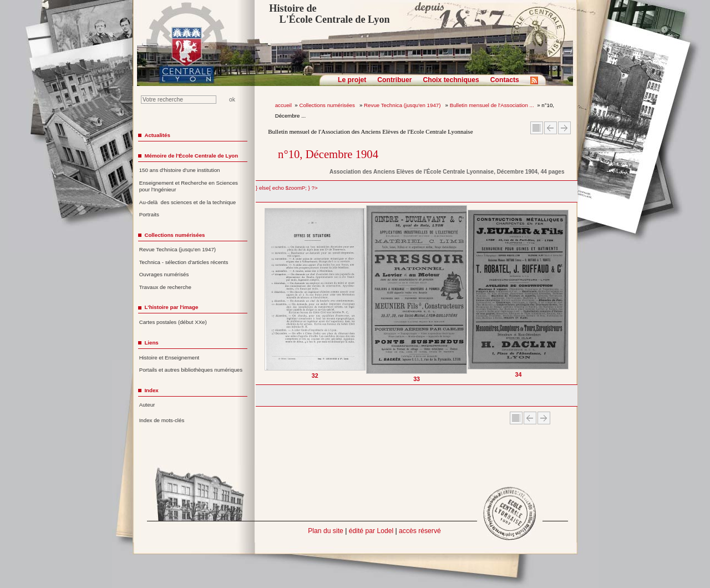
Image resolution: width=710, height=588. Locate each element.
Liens (151, 343)
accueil (283, 105)
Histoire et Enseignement (169, 358)
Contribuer (394, 80)
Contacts (505, 80)
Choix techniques (451, 80)
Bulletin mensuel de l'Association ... (492, 105)
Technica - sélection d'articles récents (184, 262)
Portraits (149, 214)
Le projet (352, 80)
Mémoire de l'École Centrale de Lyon (191, 156)
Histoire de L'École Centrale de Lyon (329, 14)
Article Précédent (551, 128)
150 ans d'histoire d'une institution (180, 170)
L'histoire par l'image (171, 307)
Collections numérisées (328, 105)
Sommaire (537, 128)
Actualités (157, 135)
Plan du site (326, 531)
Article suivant (564, 128)
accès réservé (420, 531)
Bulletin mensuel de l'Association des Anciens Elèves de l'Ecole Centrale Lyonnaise (370, 131)
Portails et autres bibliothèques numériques (191, 370)
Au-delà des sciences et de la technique (188, 202)
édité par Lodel (371, 531)
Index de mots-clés (162, 420)
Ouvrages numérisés (164, 274)
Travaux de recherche (165, 287)
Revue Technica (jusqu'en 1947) (403, 105)
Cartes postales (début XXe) (173, 322)
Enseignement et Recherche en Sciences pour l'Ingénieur (189, 186)
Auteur (147, 405)
